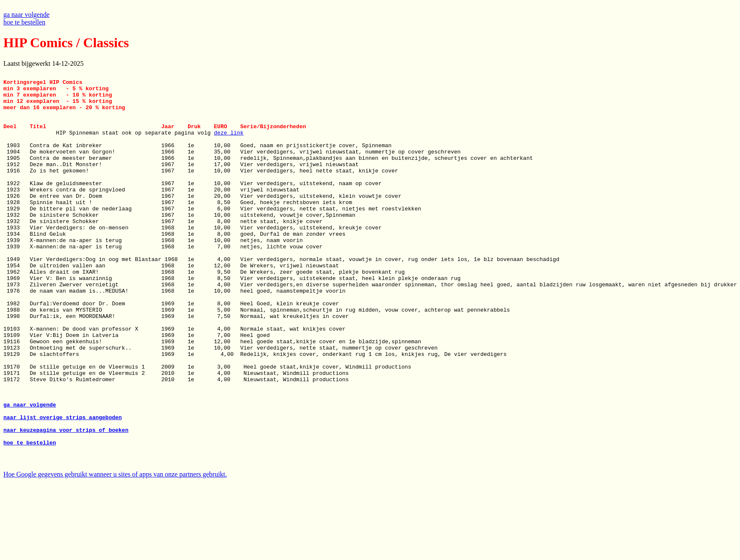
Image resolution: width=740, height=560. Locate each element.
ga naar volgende (26, 15)
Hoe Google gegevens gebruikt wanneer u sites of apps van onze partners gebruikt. (115, 553)
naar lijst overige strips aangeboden (63, 487)
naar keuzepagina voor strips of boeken (66, 502)
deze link (229, 145)
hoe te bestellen (24, 22)
